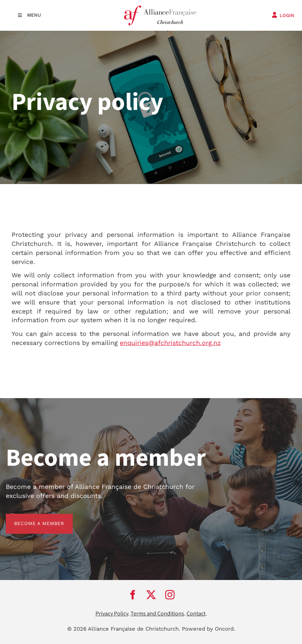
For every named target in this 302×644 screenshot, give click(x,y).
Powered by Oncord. (209, 629)
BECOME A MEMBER (31, 518)
